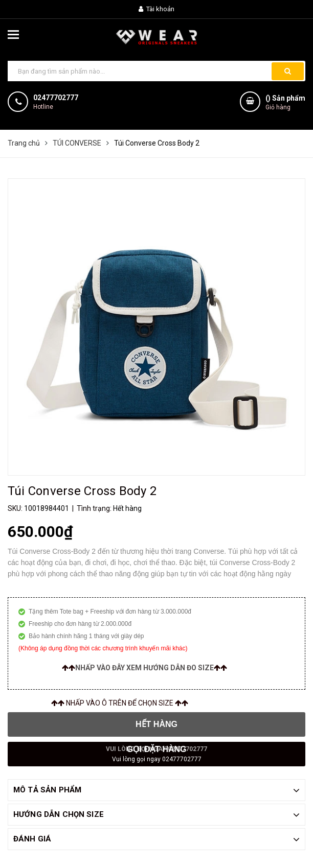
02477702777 (56, 98)
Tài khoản (156, 9)
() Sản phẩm (285, 103)
